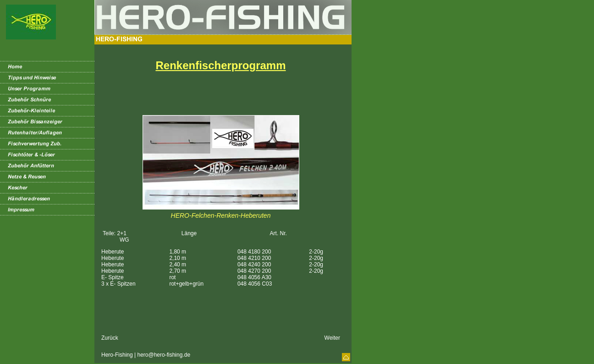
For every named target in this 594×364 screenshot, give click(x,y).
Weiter (332, 338)
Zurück (110, 338)
